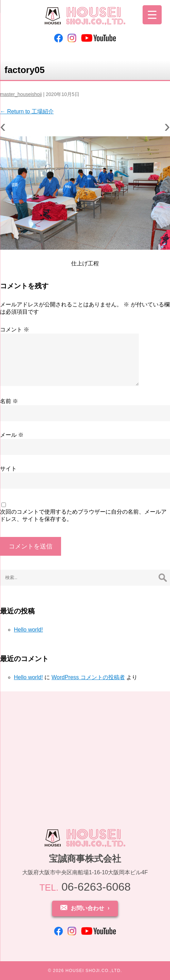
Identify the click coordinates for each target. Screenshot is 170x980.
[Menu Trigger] (152, 15)
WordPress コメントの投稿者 (88, 677)
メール (12, 435)
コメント (15, 330)
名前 (9, 401)
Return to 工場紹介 (27, 111)
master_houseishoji (21, 94)
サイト (8, 469)
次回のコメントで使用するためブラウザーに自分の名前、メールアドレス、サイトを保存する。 (83, 515)
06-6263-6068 (85, 887)
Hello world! (28, 630)
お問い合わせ (87, 908)
